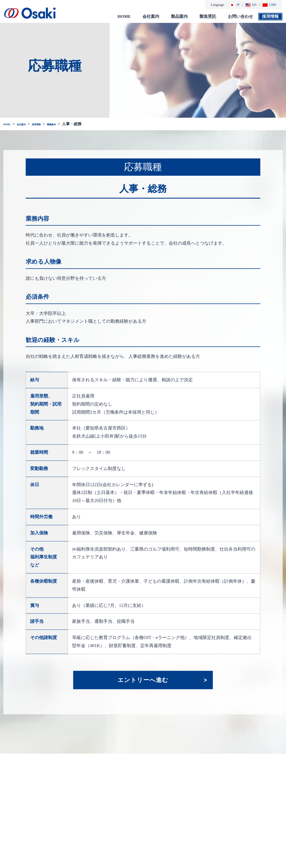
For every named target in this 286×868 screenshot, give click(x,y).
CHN (269, 5)
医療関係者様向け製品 (200, 807)
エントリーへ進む (143, 680)
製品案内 (179, 16)
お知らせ (126, 792)
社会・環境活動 (163, 823)
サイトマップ (262, 824)
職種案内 (73, 124)
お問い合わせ (240, 16)
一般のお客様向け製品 (200, 820)
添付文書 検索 (195, 835)
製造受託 (208, 16)
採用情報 (270, 16)
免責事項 (258, 816)
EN (251, 5)
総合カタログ (194, 829)
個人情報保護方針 (264, 804)
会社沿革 (158, 810)
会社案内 (151, 16)
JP (234, 5)
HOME (124, 16)
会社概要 (158, 804)
